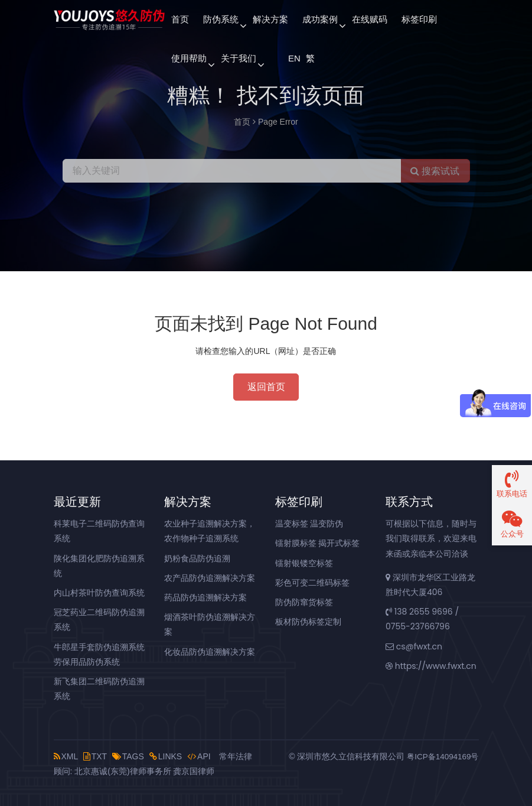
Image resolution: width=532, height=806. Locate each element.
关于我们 (239, 58)
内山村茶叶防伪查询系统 (99, 593)
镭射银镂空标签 (304, 563)
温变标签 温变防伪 (309, 524)
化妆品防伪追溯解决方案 (210, 652)
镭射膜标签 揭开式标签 (318, 543)
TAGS (128, 756)
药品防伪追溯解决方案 (205, 597)
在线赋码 (370, 19)
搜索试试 (435, 171)
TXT (95, 756)
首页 (180, 19)
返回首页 (266, 387)
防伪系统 (221, 19)
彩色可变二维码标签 (312, 583)
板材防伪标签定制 (308, 622)
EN (293, 58)
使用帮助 (189, 58)
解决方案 (270, 19)
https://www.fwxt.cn (431, 666)
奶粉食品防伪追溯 (197, 558)
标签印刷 (419, 19)
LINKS (166, 756)
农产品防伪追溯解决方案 (210, 578)
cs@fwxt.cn (414, 646)
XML (66, 756)
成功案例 (320, 19)
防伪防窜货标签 (304, 602)
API (199, 756)
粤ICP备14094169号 (441, 756)
